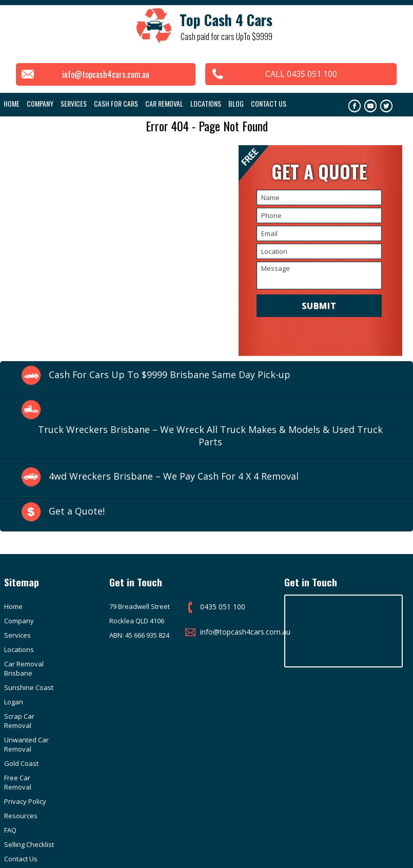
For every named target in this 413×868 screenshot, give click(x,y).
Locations (206, 103)
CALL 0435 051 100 (304, 74)
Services (74, 103)
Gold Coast (70, 683)
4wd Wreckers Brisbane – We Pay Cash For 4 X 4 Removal (174, 477)
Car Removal (164, 103)
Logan (14, 659)
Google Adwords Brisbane (373, 847)
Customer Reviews (19, 778)
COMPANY (40, 103)
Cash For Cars (116, 103)
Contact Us (269, 103)
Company (68, 607)
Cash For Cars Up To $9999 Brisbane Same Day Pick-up (170, 374)
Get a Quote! (77, 511)
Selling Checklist (67, 740)
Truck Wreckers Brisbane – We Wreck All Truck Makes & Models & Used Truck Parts (210, 436)
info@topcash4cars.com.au (103, 74)
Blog (236, 103)
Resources (70, 721)
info (10, 797)
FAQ (10, 735)
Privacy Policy (25, 721)
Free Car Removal (66, 702)
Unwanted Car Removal (26, 687)
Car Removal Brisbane (24, 640)
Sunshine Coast (68, 640)
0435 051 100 (211, 607)
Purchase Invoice (68, 778)
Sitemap (66, 759)
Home (12, 103)
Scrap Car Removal (68, 664)
